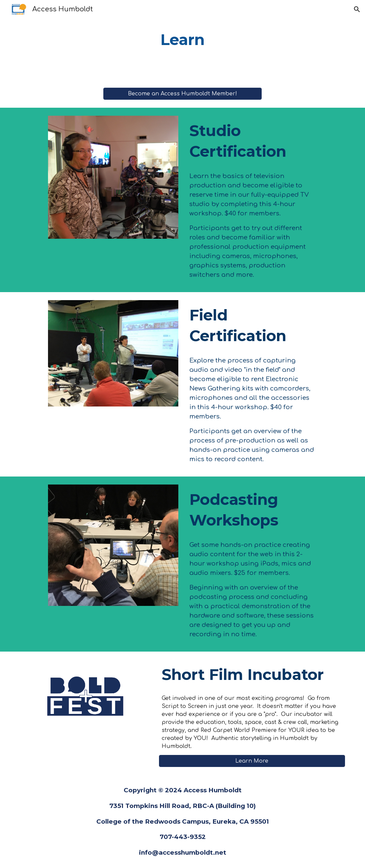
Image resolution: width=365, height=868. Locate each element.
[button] (357, 9)
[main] (182, 40)
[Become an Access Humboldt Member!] (182, 94)
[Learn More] (252, 761)
